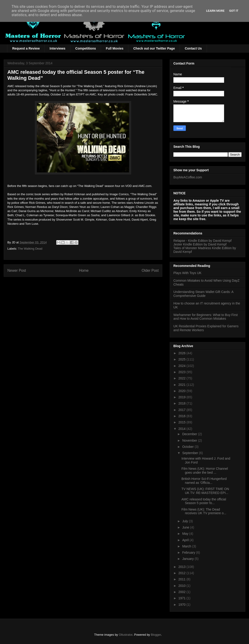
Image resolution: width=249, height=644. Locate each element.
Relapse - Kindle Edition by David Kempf (202, 241)
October (188, 447)
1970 (182, 605)
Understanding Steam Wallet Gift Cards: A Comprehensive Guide (203, 294)
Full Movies (115, 48)
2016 (182, 416)
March (187, 546)
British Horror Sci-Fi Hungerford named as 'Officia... (204, 481)
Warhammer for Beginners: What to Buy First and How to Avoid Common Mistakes (206, 317)
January (188, 559)
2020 (182, 391)
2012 (182, 573)
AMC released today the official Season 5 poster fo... (204, 501)
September (190, 453)
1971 (182, 598)
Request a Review (26, 48)
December (190, 434)
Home (84, 270)
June (186, 527)
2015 (182, 422)
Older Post (150, 270)
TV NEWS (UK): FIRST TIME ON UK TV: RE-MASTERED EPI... (205, 491)
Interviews (57, 48)
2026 (182, 353)
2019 (182, 397)
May (186, 534)
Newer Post (17, 270)
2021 (182, 385)
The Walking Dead (30, 249)
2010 (182, 586)
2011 (182, 579)
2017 (182, 410)
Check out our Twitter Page (154, 48)
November (190, 440)
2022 (182, 378)
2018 (182, 403)
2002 (182, 592)
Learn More (215, 11)
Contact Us (193, 48)
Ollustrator (126, 635)
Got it (234, 11)
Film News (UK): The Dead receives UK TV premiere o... (204, 511)
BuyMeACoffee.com (188, 177)
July (185, 521)
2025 (182, 359)
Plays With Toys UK (187, 273)
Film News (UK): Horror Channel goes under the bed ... (205, 471)
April (186, 540)
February (189, 552)
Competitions (86, 48)
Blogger (156, 635)
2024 (182, 366)
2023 (182, 372)
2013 (182, 567)
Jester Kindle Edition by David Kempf (200, 244)
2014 (182, 429)
